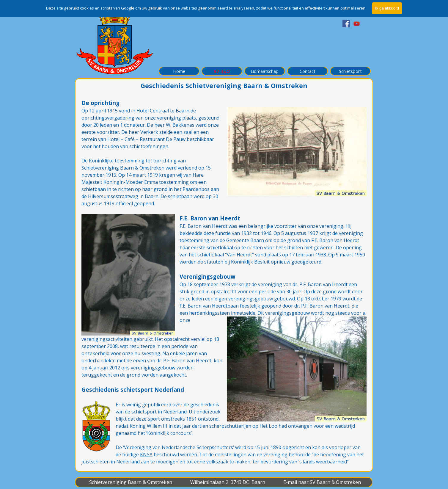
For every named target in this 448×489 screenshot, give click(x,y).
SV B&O (222, 71)
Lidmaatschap (265, 71)
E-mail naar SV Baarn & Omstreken (322, 482)
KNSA (146, 454)
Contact (308, 71)
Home (179, 71)
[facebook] (346, 24)
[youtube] (357, 24)
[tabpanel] (224, 282)
